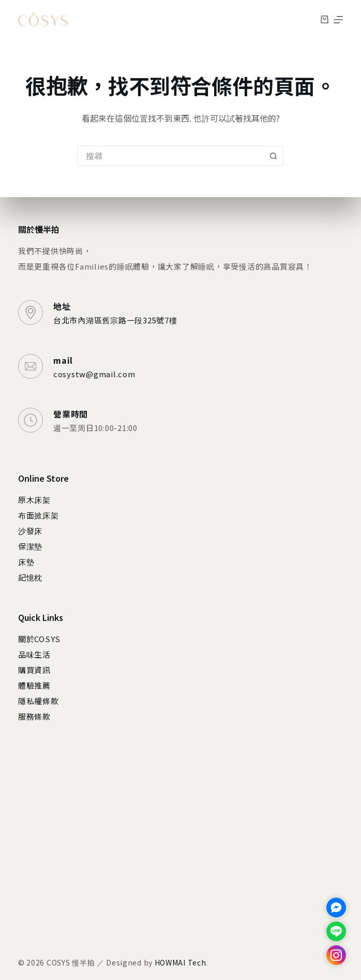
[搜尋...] (170, 156)
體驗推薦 (34, 685)
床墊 (26, 562)
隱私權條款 (39, 701)
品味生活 (34, 654)
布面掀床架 (39, 515)
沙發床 (30, 531)
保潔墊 (30, 546)
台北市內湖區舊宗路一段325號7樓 (115, 320)
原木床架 (34, 500)
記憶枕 (30, 577)
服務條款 (34, 716)
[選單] (338, 20)
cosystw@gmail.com (94, 374)
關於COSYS (39, 639)
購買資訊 (34, 670)
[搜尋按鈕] (274, 156)
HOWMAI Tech (180, 962)
